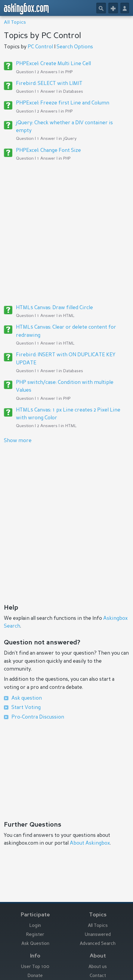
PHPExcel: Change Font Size (48, 151)
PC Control (40, 47)
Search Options (75, 47)
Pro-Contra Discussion (38, 717)
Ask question (27, 698)
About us (98, 967)
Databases (73, 92)
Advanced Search (98, 944)
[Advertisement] (66, 233)
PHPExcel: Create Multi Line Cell (53, 64)
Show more (18, 441)
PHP (69, 72)
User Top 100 (35, 967)
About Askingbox (90, 843)
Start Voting (26, 708)
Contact (98, 976)
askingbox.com (27, 9)
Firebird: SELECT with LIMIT (49, 84)
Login (35, 926)
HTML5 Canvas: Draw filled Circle (54, 308)
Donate (35, 976)
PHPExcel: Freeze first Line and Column (63, 103)
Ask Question (35, 944)
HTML (69, 316)
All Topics (15, 23)
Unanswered (98, 935)
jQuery (70, 139)
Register (35, 935)
